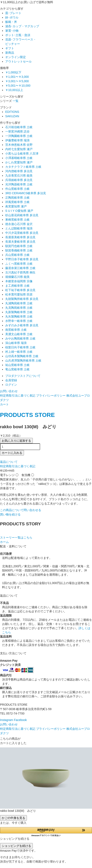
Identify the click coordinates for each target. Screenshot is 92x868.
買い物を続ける (10, 514)
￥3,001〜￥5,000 (17, 81)
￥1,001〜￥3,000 (17, 77)
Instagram (7, 720)
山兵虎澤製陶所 (23, 360)
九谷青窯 (19, 176)
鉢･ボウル (12, 17)
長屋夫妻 (20, 242)
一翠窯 (17, 131)
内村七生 (19, 149)
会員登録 (11, 380)
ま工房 (17, 286)
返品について (9, 462)
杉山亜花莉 (22, 215)
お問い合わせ (9, 391)
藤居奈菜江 (20, 268)
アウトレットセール (18, 61)
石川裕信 (19, 127)
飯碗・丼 (11, 22)
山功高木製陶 (22, 356)
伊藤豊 (17, 140)
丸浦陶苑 (19, 303)
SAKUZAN (12, 116)
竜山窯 (17, 369)
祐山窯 (17, 365)
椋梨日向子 (20, 347)
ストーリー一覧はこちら (16, 537)
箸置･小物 (12, 31)
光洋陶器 (19, 184)
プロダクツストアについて (23, 376)
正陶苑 (17, 198)
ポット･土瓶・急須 (18, 35)
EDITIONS (12, 112)
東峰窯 (17, 220)
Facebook (20, 720)
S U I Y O (19, 211)
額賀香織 (19, 250)
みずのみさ (22, 325)
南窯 (16, 330)
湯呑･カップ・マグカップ (22, 26)
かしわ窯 (19, 162)
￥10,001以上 (14, 90)
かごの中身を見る (13, 818)
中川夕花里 (22, 233)
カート (4, 404)
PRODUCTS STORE (27, 415)
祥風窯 (17, 202)
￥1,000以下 (13, 72)
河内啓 (19, 171)
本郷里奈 (19, 281)
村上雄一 (19, 352)
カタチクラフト (23, 167)
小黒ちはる (22, 154)
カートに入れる (12, 453)
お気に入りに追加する (16, 441)
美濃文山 (19, 334)
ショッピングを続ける (16, 846)
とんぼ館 (19, 228)
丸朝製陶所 (22, 299)
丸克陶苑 (19, 308)
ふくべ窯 (19, 264)
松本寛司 (19, 294)
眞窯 (16, 206)
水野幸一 (19, 321)
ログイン (11, 385)
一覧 (16, 101)
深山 (16, 343)
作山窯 (17, 189)
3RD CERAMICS (26, 193)
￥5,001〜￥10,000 (18, 86)
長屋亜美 (20, 237)
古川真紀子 (20, 272)
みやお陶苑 (20, 338)
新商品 (10, 53)
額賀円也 (19, 246)
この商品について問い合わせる (21, 510)
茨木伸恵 (19, 145)
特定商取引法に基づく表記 (18, 396)
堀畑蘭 (17, 277)
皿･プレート (13, 13)
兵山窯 (17, 255)
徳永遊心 (19, 224)
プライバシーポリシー (51, 396)
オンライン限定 (16, 57)
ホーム (4, 542)
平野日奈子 (22, 259)
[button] (46, 832)
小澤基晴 (19, 158)
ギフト (10, 48)
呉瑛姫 (19, 180)
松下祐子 (20, 290)
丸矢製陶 (19, 316)
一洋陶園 (19, 136)
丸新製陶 (19, 312)
